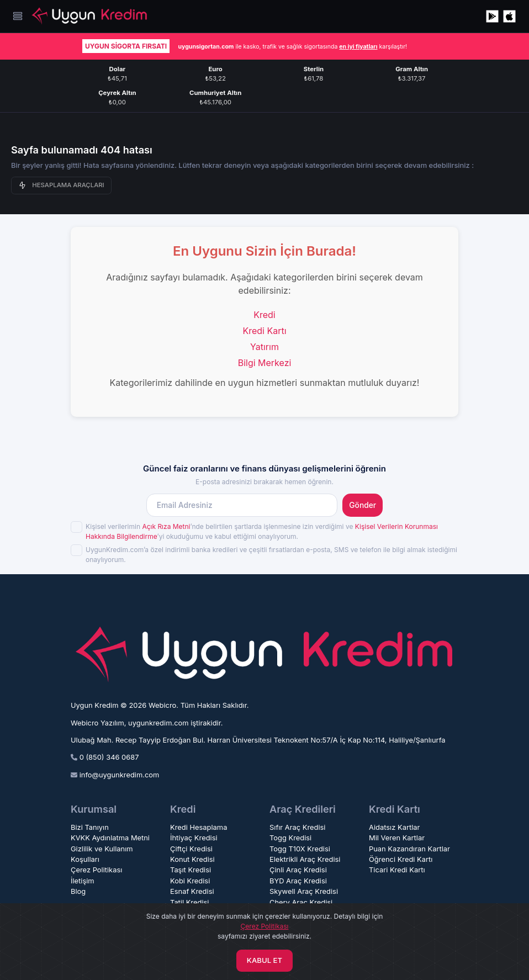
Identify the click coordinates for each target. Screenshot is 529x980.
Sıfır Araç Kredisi (298, 827)
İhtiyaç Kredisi (194, 838)
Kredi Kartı (264, 331)
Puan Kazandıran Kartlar (409, 849)
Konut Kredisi (192, 859)
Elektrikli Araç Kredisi (305, 859)
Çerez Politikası (96, 870)
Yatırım (264, 347)
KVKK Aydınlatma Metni (110, 838)
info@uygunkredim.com (120, 775)
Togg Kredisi (290, 838)
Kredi (264, 315)
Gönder (363, 505)
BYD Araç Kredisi (298, 881)
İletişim (83, 881)
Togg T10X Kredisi (300, 849)
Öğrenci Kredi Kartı (401, 859)
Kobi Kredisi (190, 881)
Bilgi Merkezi (265, 363)
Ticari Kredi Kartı (397, 870)
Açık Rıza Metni (166, 526)
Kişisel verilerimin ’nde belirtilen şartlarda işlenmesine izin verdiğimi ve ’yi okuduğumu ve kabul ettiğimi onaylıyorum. (262, 531)
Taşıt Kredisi (191, 870)
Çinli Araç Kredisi (298, 870)
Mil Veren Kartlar (397, 838)
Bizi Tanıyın (90, 827)
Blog (78, 891)
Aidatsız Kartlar (394, 827)
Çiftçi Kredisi (191, 849)
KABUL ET (264, 960)
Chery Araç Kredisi (301, 902)
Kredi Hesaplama (199, 827)
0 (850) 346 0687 (109, 757)
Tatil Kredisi (189, 902)
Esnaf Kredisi (192, 891)
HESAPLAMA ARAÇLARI (61, 185)
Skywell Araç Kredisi (304, 891)
